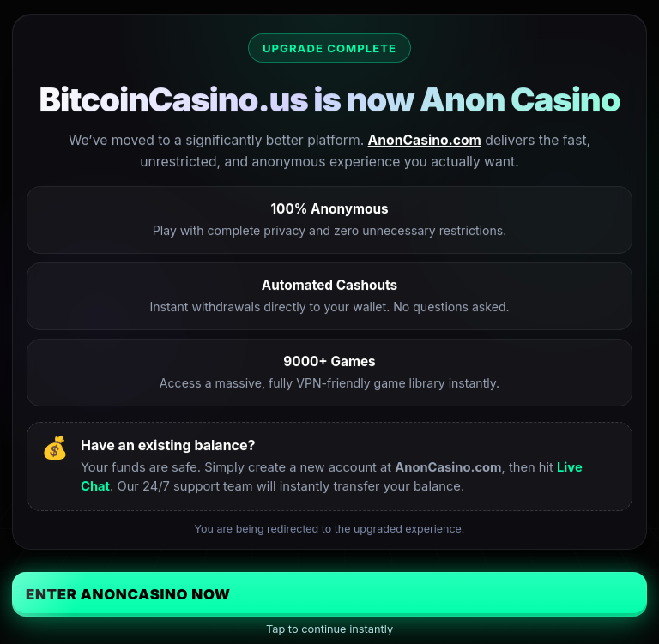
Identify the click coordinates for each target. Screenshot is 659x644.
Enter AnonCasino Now (128, 594)
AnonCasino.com (425, 140)
